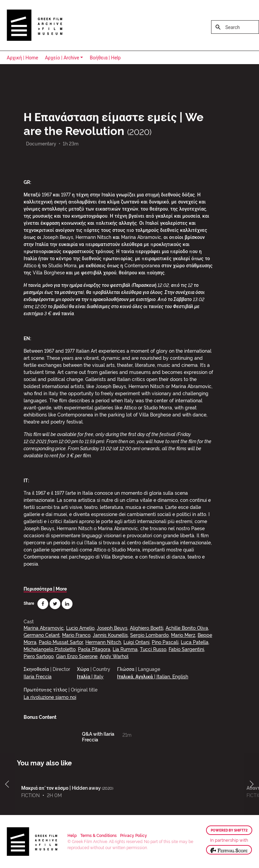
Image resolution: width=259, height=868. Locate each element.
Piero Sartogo (39, 656)
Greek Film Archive (35, 25)
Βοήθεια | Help (105, 58)
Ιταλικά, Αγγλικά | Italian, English (153, 676)
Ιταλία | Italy (90, 676)
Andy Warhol (114, 656)
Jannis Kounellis (110, 635)
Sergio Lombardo (149, 635)
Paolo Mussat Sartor (61, 642)
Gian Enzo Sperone (77, 656)
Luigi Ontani (136, 642)
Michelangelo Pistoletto (50, 649)
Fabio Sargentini (186, 649)
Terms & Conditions (98, 835)
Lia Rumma (125, 649)
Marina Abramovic (44, 628)
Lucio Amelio (80, 628)
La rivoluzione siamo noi (50, 697)
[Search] (235, 27)
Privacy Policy (134, 835)
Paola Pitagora (94, 649)
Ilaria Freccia (38, 676)
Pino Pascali (165, 642)
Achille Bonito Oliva (187, 628)
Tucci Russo (153, 649)
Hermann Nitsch (103, 642)
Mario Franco (76, 635)
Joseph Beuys (112, 628)
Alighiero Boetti (147, 628)
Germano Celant (42, 635)
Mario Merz (183, 635)
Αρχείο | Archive (62, 58)
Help (72, 835)
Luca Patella (195, 642)
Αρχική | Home (22, 58)
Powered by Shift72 (229, 830)
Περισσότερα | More (45, 588)
